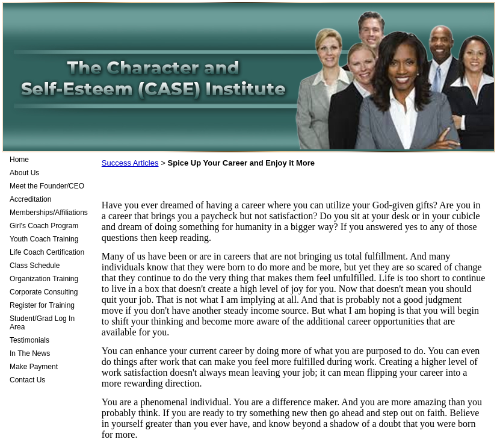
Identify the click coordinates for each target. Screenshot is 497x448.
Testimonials (29, 340)
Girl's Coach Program (44, 226)
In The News (30, 353)
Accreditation (30, 199)
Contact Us (27, 380)
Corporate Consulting (44, 292)
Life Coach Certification (47, 252)
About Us (24, 173)
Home (19, 160)
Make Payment (34, 367)
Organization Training (44, 279)
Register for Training (42, 305)
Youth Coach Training (44, 239)
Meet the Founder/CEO (47, 186)
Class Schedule (35, 266)
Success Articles (130, 163)
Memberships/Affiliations (49, 213)
